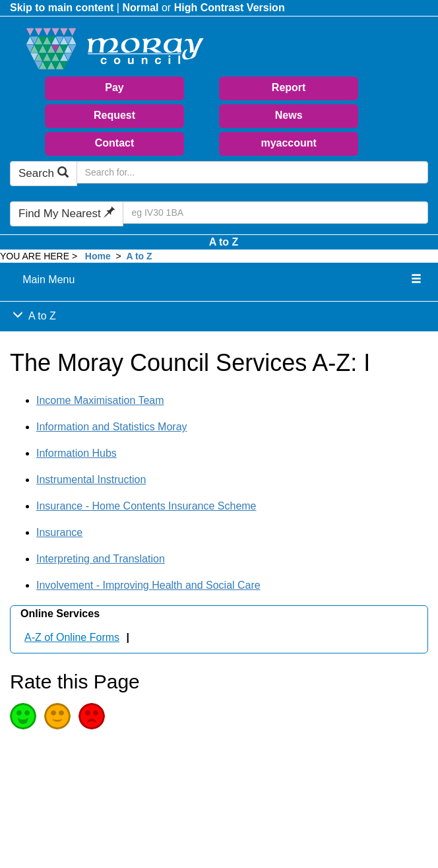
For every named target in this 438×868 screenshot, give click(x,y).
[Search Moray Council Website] (252, 172)
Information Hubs (77, 453)
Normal (140, 8)
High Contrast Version (230, 8)
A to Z (224, 242)
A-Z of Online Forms (72, 637)
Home (98, 256)
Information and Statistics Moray (112, 427)
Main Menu (48, 280)
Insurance (59, 532)
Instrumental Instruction (91, 480)
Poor (92, 716)
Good (23, 716)
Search (44, 173)
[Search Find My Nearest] (275, 213)
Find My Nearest (67, 214)
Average (57, 716)
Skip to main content (62, 8)
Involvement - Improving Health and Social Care (148, 585)
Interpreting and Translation (101, 559)
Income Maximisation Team (100, 400)
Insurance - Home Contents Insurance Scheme (146, 506)
